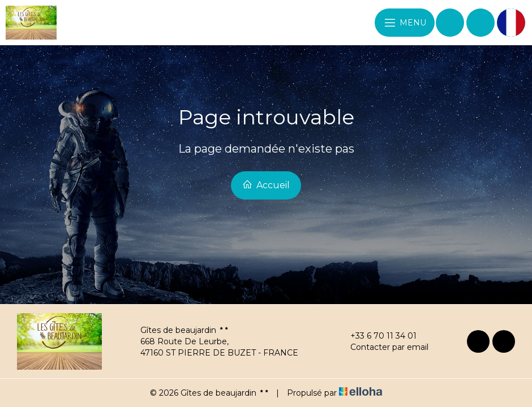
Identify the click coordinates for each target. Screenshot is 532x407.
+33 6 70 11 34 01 (377, 336)
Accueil (266, 185)
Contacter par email (383, 347)
